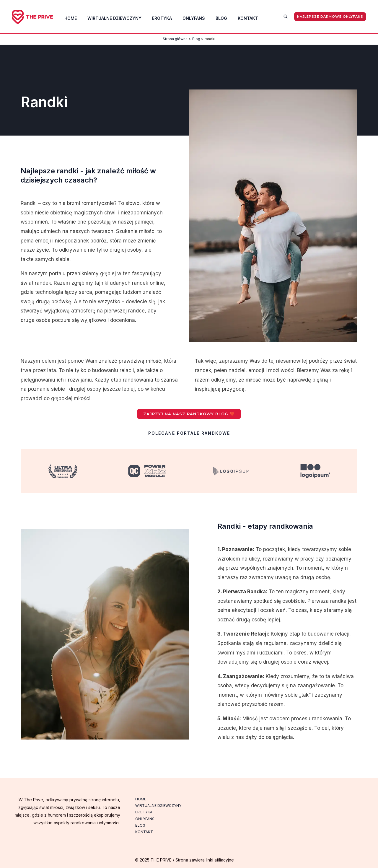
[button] (286, 17)
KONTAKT (144, 832)
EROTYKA (144, 812)
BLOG (140, 825)
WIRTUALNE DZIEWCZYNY (158, 806)
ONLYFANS (145, 819)
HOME (140, 799)
